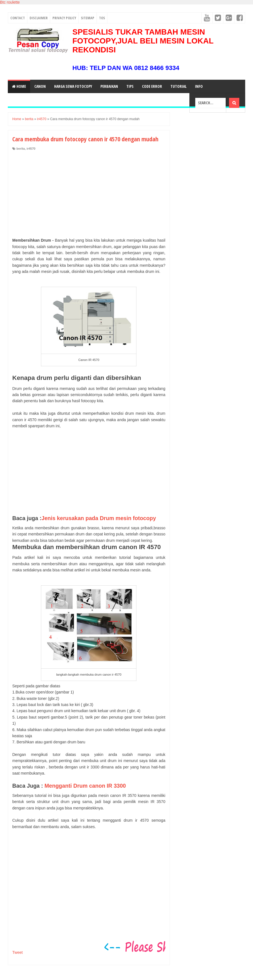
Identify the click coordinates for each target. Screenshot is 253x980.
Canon (40, 86)
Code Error (152, 86)
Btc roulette (10, 2)
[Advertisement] (89, 193)
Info (199, 86)
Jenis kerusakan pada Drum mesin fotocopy (99, 518)
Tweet (17, 952)
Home (19, 86)
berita (21, 149)
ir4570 (31, 149)
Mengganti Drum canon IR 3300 (85, 786)
